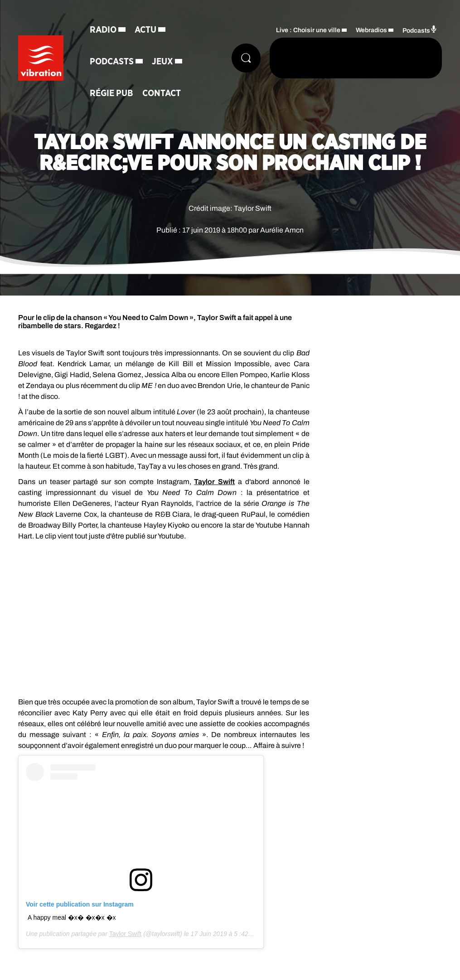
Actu (145, 30)
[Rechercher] (246, 58)
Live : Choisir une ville (308, 30)
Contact (162, 93)
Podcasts (112, 62)
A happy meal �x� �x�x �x (72, 917)
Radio (103, 30)
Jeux (162, 62)
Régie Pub (111, 93)
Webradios (371, 30)
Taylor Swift (214, 482)
